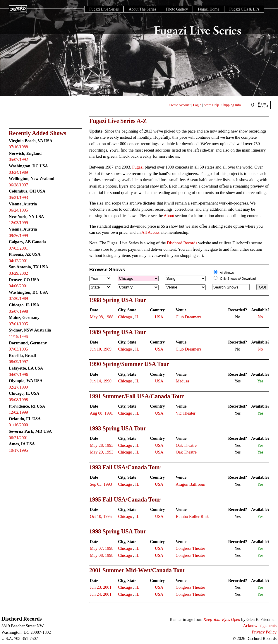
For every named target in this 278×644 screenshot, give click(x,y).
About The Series (142, 9)
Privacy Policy (264, 632)
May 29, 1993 (102, 452)
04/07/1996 (18, 375)
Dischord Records (182, 243)
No (260, 317)
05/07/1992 (18, 159)
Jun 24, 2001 (101, 594)
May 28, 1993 (102, 445)
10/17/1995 (18, 450)
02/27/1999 (18, 387)
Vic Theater (186, 413)
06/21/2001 (18, 438)
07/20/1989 (18, 298)
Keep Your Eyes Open (222, 619)
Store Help (212, 105)
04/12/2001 (18, 261)
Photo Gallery (177, 9)
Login (197, 105)
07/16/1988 (18, 147)
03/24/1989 (18, 172)
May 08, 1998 (102, 555)
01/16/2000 (18, 425)
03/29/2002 (18, 273)
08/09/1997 (18, 362)
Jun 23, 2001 (101, 587)
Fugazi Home (208, 9)
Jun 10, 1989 (101, 349)
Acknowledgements (260, 626)
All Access (150, 232)
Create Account (180, 105)
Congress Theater (190, 548)
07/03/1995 (18, 349)
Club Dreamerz (188, 317)
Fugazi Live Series (104, 9)
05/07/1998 (18, 311)
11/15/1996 (18, 336)
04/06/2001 (18, 286)
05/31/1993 (18, 198)
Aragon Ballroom (190, 484)
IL (137, 317)
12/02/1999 (18, 412)
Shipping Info (231, 105)
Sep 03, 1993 (101, 484)
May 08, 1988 (102, 317)
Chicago (125, 317)
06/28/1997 (18, 185)
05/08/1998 (18, 400)
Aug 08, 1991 (101, 413)
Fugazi (138, 167)
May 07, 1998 (102, 548)
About (169, 216)
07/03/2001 (18, 248)
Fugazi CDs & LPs (244, 9)
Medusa (183, 381)
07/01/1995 (18, 324)
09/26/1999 (18, 236)
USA (159, 317)
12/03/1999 (18, 223)
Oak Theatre (186, 445)
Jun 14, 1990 (101, 381)
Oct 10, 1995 (101, 516)
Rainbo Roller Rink (192, 516)
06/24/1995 (18, 210)
